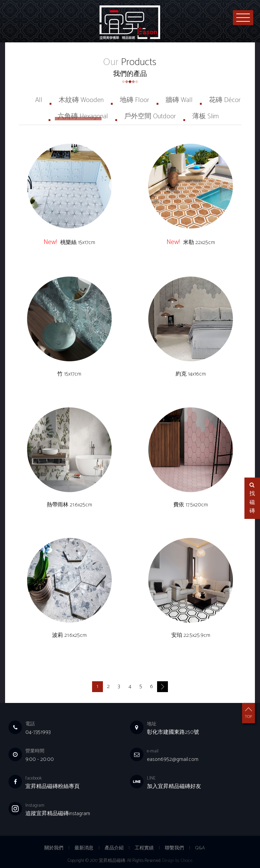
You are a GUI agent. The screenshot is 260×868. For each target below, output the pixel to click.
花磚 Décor (225, 100)
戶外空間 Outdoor (150, 116)
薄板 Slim (205, 116)
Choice (187, 861)
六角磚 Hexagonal (83, 116)
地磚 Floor (135, 100)
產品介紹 (114, 848)
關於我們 (54, 848)
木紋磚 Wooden (81, 100)
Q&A (200, 848)
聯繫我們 (174, 848)
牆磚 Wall (179, 100)
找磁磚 (252, 499)
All (39, 100)
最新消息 (84, 848)
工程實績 (144, 848)
